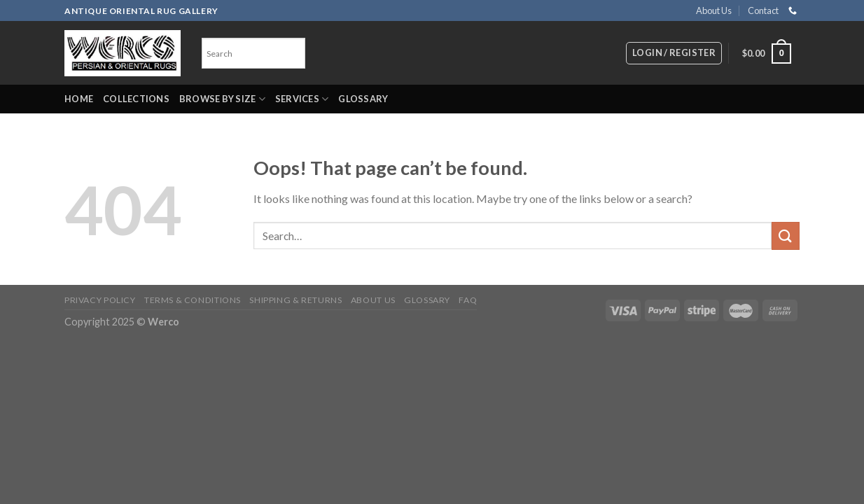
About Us (714, 10)
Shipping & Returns (295, 300)
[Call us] (793, 11)
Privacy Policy (100, 300)
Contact (763, 10)
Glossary (363, 99)
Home (79, 99)
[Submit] (786, 236)
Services (302, 99)
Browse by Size (222, 99)
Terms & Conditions (193, 300)
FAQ (468, 300)
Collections (136, 99)
